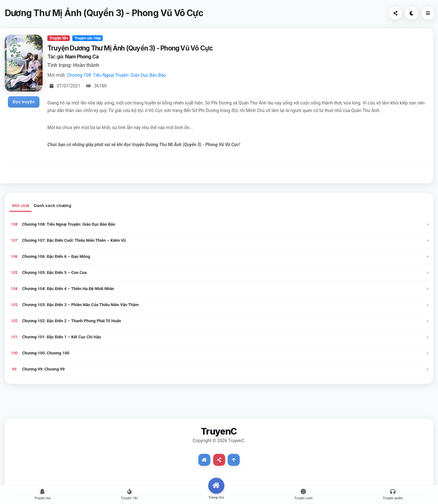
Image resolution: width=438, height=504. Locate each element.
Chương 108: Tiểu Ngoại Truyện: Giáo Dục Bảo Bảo (117, 75)
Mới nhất (21, 205)
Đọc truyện (24, 102)
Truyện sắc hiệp (88, 38)
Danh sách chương (53, 205)
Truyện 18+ (59, 38)
